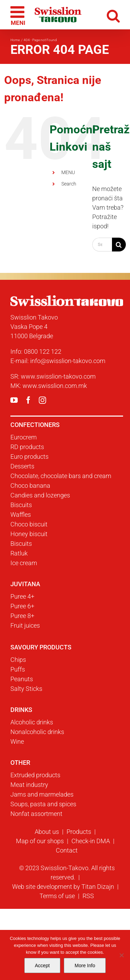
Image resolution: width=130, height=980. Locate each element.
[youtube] (14, 400)
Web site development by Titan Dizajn (63, 887)
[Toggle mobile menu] (19, 15)
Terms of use (57, 896)
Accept (42, 965)
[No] (121, 955)
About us (47, 832)
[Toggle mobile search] (113, 15)
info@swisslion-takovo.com (68, 361)
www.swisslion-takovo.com (58, 376)
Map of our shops (40, 841)
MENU (68, 172)
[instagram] (42, 400)
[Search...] (102, 245)
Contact (67, 850)
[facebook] (28, 400)
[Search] (119, 245)
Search (69, 184)
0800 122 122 (43, 351)
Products (79, 832)
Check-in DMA (91, 841)
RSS (88, 896)
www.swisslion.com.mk (55, 386)
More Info (85, 965)
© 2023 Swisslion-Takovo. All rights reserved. (67, 873)
